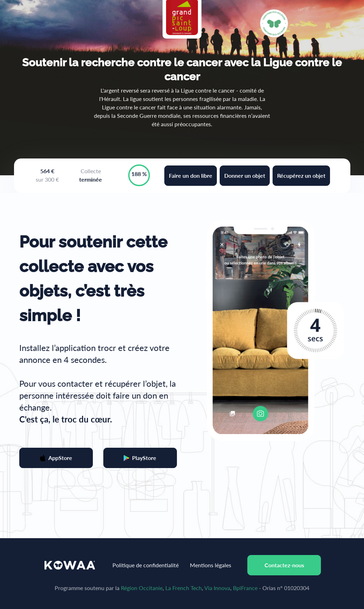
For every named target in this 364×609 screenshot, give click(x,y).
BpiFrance (245, 588)
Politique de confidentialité (146, 565)
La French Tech (184, 588)
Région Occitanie (142, 588)
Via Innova (217, 588)
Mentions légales (211, 565)
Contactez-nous (284, 565)
